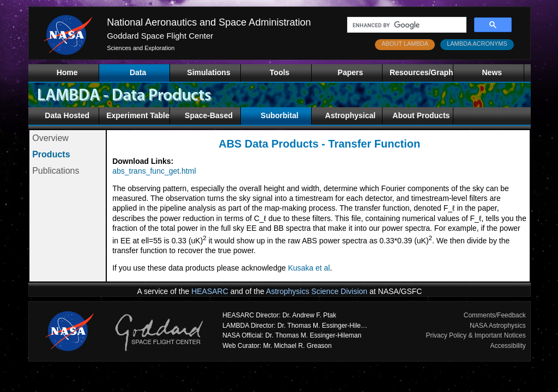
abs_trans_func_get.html (154, 171)
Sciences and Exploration (141, 48)
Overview (50, 138)
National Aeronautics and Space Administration (209, 22)
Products (51, 154)
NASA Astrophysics (498, 326)
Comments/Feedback (495, 315)
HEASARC (210, 291)
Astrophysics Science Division (317, 291)
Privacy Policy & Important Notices (475, 335)
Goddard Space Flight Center (160, 36)
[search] (406, 25)
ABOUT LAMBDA (405, 44)
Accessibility (508, 346)
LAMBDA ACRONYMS (477, 44)
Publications (56, 171)
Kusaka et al (309, 268)
